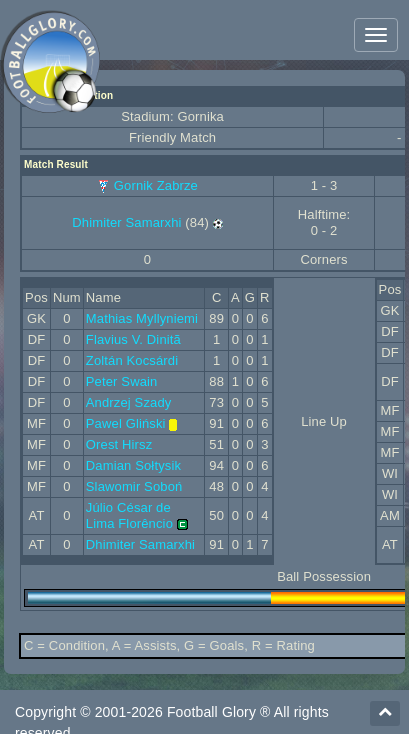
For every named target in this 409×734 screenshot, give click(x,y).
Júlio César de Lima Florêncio (129, 515)
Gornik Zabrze (156, 185)
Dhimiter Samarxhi (126, 222)
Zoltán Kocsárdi (132, 360)
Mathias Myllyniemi (142, 318)
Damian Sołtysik (133, 465)
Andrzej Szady (129, 402)
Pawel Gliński (126, 423)
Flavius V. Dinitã (133, 339)
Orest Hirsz (119, 444)
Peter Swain (122, 381)
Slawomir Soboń (134, 486)
